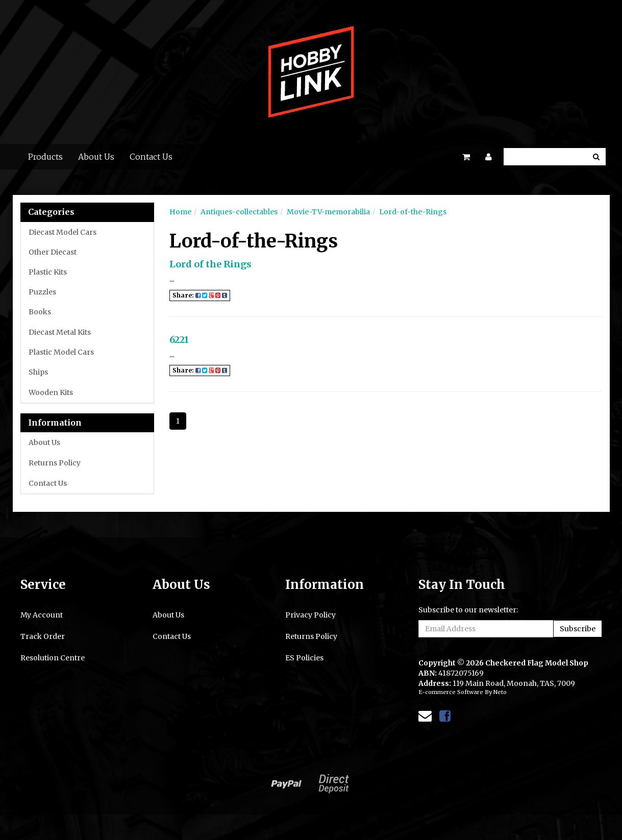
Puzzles (42, 292)
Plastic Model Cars (61, 352)
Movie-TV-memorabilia (328, 212)
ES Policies (304, 658)
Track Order (43, 636)
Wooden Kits (51, 392)
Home (180, 212)
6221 (179, 340)
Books (40, 312)
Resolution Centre (53, 658)
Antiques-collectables (239, 212)
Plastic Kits (48, 272)
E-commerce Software (451, 692)
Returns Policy (55, 463)
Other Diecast (53, 252)
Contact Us (151, 157)
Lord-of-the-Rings (413, 212)
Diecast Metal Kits (60, 332)
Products (45, 157)
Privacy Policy (310, 615)
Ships (38, 372)
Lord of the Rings (210, 264)
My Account (42, 615)
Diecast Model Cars (63, 232)
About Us (96, 157)
